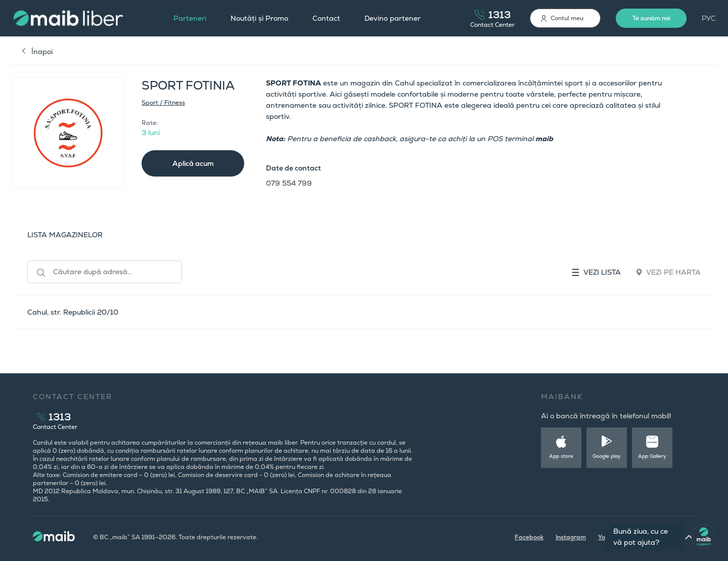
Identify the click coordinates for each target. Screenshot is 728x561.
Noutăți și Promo (259, 18)
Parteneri (190, 18)
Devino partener (393, 18)
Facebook (529, 537)
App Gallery (652, 456)
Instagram (571, 537)
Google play (607, 456)
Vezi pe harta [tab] (668, 272)
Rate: (150, 123)
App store (561, 456)
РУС (709, 18)
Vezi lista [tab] (596, 272)
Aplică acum (193, 163)
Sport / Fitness (163, 103)
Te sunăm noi (651, 18)
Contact (326, 18)
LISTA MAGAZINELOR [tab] (65, 235)
